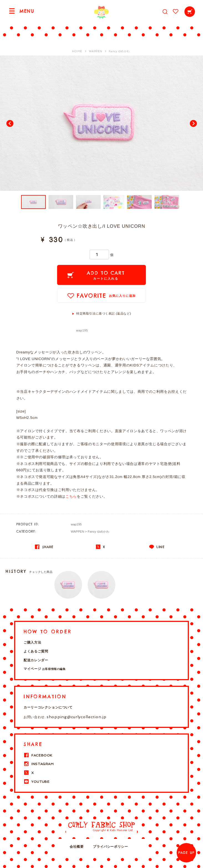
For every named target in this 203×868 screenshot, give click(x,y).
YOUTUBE (36, 782)
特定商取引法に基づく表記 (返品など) (104, 313)
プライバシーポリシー (110, 847)
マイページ (45, 669)
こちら (71, 496)
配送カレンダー (36, 660)
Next (193, 123)
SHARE (44, 547)
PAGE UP (186, 853)
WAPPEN (77, 532)
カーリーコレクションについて (48, 707)
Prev (10, 123)
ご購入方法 (32, 642)
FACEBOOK (38, 755)
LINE (157, 547)
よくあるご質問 (36, 651)
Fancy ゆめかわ (98, 532)
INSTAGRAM (39, 764)
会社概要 (77, 847)
